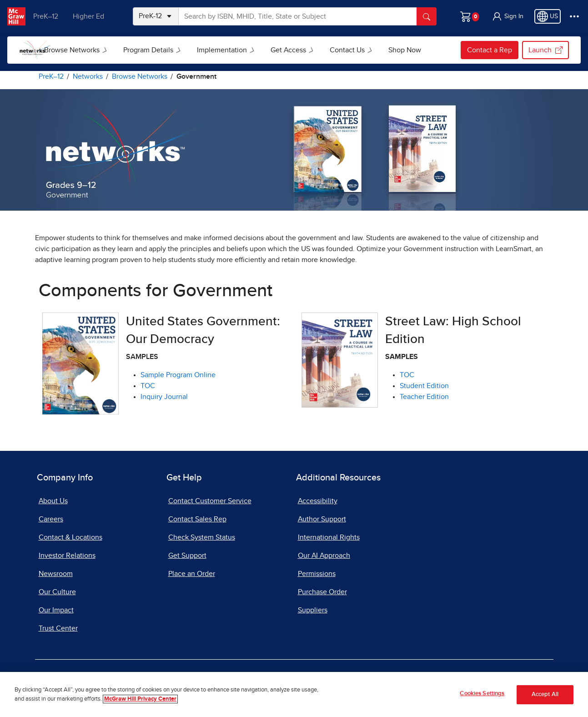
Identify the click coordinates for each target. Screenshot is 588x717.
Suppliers (313, 610)
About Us (53, 501)
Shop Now (422, 50)
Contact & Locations (70, 537)
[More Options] (574, 16)
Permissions (317, 574)
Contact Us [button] (369, 50)
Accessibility (318, 501)
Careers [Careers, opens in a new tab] (51, 519)
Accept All (545, 694)
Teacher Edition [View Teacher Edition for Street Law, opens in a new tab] (424, 397)
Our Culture (57, 592)
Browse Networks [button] (94, 50)
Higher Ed (92, 16)
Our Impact (56, 610)
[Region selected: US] (548, 16)
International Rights (329, 537)
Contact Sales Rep (197, 519)
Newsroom (56, 574)
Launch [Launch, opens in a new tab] (545, 50)
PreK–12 (49, 16)
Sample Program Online (178, 375)
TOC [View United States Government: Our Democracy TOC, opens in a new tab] (148, 386)
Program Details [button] (171, 50)
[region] (294, 694)
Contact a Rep (490, 50)
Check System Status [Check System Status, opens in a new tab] (202, 537)
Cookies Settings (482, 694)
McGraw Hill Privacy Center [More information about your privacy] (140, 699)
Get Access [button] (311, 50)
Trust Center (58, 628)
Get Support (187, 555)
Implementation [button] (244, 50)
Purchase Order (322, 592)
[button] (508, 16)
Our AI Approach (324, 555)
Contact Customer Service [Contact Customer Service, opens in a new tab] (210, 501)
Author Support (322, 519)
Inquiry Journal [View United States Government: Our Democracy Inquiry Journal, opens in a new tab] (164, 397)
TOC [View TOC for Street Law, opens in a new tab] (407, 375)
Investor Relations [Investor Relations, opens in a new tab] (67, 555)
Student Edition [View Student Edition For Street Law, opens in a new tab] (424, 386)
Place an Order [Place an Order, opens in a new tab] (192, 574)
